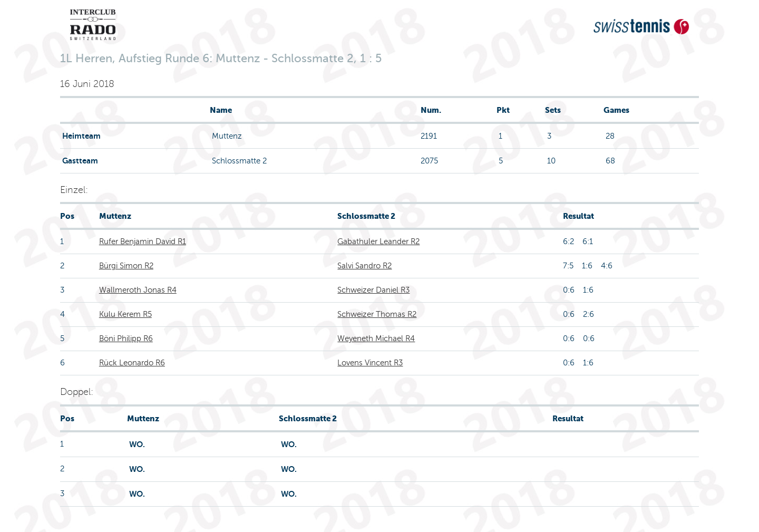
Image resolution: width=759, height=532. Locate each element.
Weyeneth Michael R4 (376, 338)
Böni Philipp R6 (126, 338)
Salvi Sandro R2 (364, 266)
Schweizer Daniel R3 (373, 290)
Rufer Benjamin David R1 (143, 241)
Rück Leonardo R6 (132, 363)
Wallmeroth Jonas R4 (138, 290)
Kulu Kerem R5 (125, 314)
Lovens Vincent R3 (370, 363)
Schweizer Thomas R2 (377, 314)
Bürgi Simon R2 (126, 266)
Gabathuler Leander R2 (378, 241)
